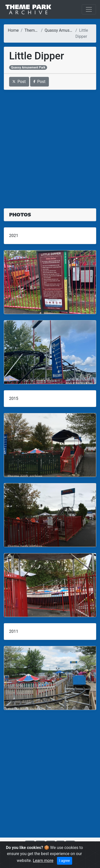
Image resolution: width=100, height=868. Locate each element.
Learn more (43, 861)
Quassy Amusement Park (67, 30)
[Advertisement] (50, 146)
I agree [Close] (65, 861)
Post (19, 82)
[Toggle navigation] (89, 9)
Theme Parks (36, 30)
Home (13, 30)
